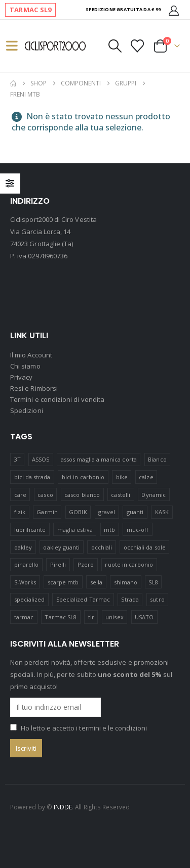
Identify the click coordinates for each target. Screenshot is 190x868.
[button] (16, 46)
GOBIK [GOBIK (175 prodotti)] (78, 512)
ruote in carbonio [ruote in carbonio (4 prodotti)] (129, 564)
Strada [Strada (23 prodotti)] (130, 599)
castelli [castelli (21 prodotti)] (121, 495)
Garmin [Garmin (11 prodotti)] (47, 512)
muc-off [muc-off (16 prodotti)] (138, 530)
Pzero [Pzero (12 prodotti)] (86, 564)
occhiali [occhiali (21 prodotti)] (102, 547)
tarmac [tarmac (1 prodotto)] (24, 617)
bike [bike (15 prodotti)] (122, 477)
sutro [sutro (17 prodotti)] (157, 599)
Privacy (21, 377)
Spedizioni (27, 410)
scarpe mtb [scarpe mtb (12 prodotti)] (63, 582)
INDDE (63, 807)
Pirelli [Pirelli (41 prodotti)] (58, 564)
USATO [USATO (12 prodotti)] (144, 617)
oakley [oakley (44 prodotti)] (23, 547)
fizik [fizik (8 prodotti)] (20, 512)
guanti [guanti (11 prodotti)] (135, 512)
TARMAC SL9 (30, 10)
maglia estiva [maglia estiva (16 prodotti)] (75, 530)
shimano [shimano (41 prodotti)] (126, 582)
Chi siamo (25, 366)
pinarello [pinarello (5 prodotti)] (27, 564)
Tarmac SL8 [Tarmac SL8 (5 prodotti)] (61, 617)
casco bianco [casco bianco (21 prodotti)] (82, 495)
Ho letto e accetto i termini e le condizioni (84, 728)
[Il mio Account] (174, 10)
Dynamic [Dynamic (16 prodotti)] (153, 495)
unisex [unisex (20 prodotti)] (114, 617)
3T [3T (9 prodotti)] (17, 459)
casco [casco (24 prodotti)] (45, 495)
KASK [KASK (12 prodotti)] (162, 512)
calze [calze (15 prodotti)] (146, 477)
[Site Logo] (55, 46)
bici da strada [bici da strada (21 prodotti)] (32, 477)
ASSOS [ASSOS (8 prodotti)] (41, 459)
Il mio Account (31, 355)
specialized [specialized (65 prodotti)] (30, 599)
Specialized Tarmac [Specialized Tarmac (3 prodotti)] (83, 599)
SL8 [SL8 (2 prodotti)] (153, 582)
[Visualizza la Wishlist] (138, 46)
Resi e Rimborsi (34, 388)
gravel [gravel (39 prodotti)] (107, 512)
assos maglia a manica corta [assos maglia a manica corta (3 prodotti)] (99, 459)
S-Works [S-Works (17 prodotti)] (25, 582)
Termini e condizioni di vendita (57, 399)
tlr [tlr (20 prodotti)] (91, 617)
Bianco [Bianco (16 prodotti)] (157, 459)
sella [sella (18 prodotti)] (96, 582)
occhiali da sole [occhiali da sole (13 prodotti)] (145, 547)
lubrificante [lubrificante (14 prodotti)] (30, 530)
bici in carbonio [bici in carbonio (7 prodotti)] (83, 477)
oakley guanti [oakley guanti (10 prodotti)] (61, 547)
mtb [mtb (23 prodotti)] (109, 530)
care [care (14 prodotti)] (20, 495)
